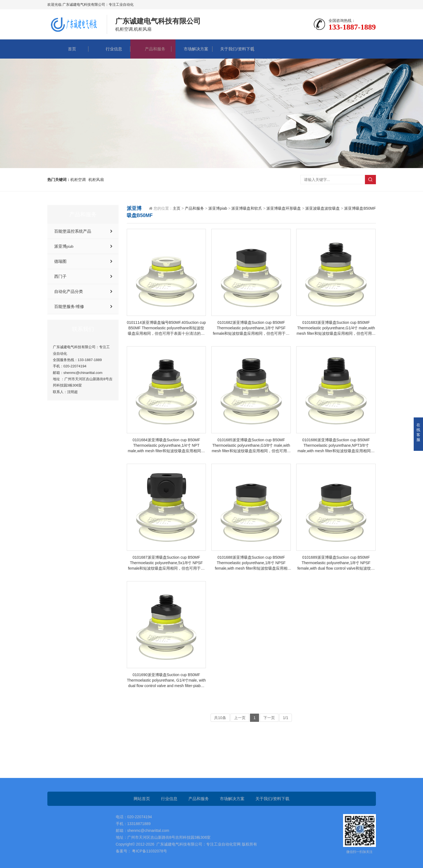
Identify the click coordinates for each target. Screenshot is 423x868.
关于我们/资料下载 (233, 49)
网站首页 (142, 799)
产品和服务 (151, 49)
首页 (68, 49)
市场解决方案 (192, 49)
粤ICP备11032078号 (149, 851)
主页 (177, 208)
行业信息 (110, 49)
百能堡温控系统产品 (73, 231)
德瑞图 (60, 261)
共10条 (220, 718)
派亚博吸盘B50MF (360, 208)
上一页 (240, 718)
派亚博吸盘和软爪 (247, 208)
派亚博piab (64, 246)
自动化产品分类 (69, 292)
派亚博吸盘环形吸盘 (284, 208)
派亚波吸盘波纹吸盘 (323, 208)
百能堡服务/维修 (69, 307)
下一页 (269, 718)
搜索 (370, 180)
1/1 (285, 718)
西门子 (60, 276)
